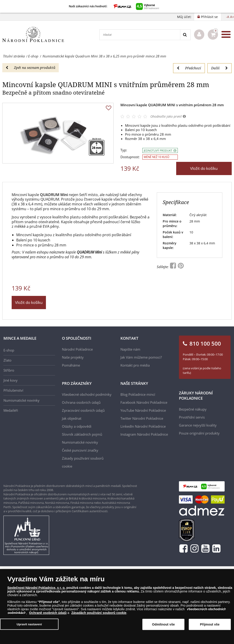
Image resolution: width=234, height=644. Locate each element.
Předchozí (189, 68)
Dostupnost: (130, 157)
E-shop (9, 350)
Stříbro (9, 370)
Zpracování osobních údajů (83, 410)
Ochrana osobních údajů (81, 402)
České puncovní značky (80, 450)
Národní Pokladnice (77, 349)
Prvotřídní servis (192, 417)
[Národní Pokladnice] (33, 35)
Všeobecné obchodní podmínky (87, 394)
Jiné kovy (11, 380)
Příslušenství (13, 390)
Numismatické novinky (21, 400)
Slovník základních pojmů (82, 434)
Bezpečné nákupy (193, 409)
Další (219, 68)
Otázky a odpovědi (77, 426)
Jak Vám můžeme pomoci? (141, 357)
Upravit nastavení (29, 624)
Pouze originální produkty (199, 433)
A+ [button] (232, 17)
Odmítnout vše (163, 624)
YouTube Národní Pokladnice (143, 410)
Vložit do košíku (204, 168)
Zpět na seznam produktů (31, 67)
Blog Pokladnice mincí (138, 394)
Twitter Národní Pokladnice (142, 418)
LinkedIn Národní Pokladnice (143, 426)
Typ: (124, 150)
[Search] (185, 35)
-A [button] (228, 17)
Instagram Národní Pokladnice (144, 434)
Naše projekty (73, 357)
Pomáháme (71, 365)
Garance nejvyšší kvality (198, 425)
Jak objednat (72, 418)
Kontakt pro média (135, 365)
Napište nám (130, 349)
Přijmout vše (210, 624)
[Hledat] (140, 35)
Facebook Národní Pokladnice (144, 402)
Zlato (7, 360)
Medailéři (11, 410)
